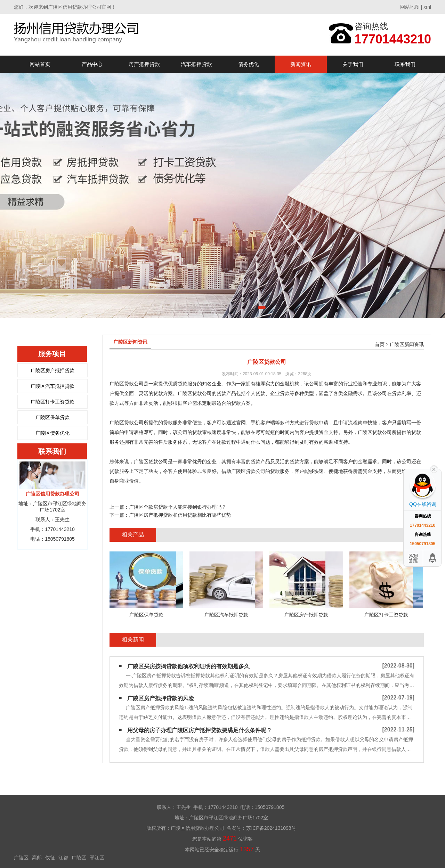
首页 (380, 345)
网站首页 (40, 64)
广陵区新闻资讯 (407, 345)
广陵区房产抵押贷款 (52, 370)
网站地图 (410, 7)
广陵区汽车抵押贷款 (52, 386)
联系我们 (405, 64)
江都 (63, 858)
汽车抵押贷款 (196, 64)
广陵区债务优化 (52, 433)
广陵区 (21, 858)
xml (427, 7)
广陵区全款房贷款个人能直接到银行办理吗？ (178, 507)
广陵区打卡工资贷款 (52, 402)
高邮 (37, 858)
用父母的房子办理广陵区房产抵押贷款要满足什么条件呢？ (200, 730)
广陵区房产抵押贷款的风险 (161, 698)
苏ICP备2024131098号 (271, 828)
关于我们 (353, 64)
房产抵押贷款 (144, 64)
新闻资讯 (301, 64)
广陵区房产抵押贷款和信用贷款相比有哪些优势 (180, 515)
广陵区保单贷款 (52, 417)
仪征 (50, 858)
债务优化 (249, 64)
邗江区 (97, 858)
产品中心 (92, 64)
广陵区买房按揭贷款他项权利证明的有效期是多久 (188, 666)
